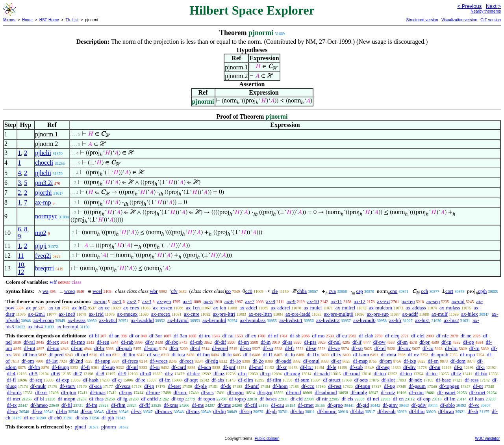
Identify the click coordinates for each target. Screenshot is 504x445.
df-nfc (443, 336)
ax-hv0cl (108, 320)
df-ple (201, 386)
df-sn (403, 342)
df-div (409, 367)
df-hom (280, 386)
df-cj (117, 380)
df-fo (290, 355)
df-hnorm (327, 411)
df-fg (122, 399)
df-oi (155, 367)
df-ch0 (55, 418)
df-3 (480, 367)
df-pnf (229, 367)
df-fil (67, 405)
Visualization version (459, 20)
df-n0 (146, 373)
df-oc (29, 418)
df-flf (144, 405)
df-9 (122, 373)
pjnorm (109, 427)
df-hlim (417, 411)
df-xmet (477, 392)
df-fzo (481, 373)
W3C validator (487, 438)
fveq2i (43, 256)
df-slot (388, 380)
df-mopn (67, 399)
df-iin (77, 348)
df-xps (125, 392)
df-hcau (446, 411)
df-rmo (78, 342)
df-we (334, 348)
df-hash (91, 380)
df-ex (251, 336)
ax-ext (384, 301)
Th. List (72, 20)
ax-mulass (450, 308)
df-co (428, 348)
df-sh (473, 411)
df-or (134, 336)
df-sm (87, 411)
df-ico (406, 373)
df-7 (78, 373)
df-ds (226, 386)
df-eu (342, 336)
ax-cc (104, 308)
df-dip (220, 411)
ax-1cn (193, 308)
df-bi (94, 336)
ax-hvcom (44, 320)
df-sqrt (191, 380)
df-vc (474, 405)
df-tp (446, 342)
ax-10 (313, 301)
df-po (245, 348)
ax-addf (410, 314)
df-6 (56, 373)
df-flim (118, 405)
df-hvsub (386, 411)
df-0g (389, 386)
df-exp (63, 380)
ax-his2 (451, 320)
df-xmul (352, 373)
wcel (97, 291)
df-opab (124, 348)
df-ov (413, 355)
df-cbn (297, 411)
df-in (266, 342)
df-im (165, 380)
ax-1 (117, 301)
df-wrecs (158, 361)
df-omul (311, 361)
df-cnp (424, 399)
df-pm (386, 361)
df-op (469, 342)
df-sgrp (265, 392)
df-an (114, 336)
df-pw (379, 342)
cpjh (482, 291)
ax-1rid (96, 314)
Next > (493, 6)
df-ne (466, 336)
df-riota (388, 355)
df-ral (29, 342)
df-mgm (235, 392)
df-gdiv (419, 405)
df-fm (92, 405)
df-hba (357, 411)
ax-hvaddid (142, 320)
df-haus (477, 399)
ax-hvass (77, 320)
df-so (268, 348)
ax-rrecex (161, 314)
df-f (247, 355)
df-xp (357, 348)
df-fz (456, 373)
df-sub (356, 367)
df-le (331, 367)
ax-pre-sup (378, 314)
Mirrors (9, 20)
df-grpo (335, 405)
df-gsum (417, 386)
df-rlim (274, 380)
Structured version (422, 20)
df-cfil (251, 405)
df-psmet (447, 392)
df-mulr (38, 386)
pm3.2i (44, 183)
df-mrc (181, 392)
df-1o (235, 361)
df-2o (258, 361)
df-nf (273, 336)
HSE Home (49, 20)
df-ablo (448, 405)
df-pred (56, 355)
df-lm (450, 399)
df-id (195, 348)
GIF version (491, 20)
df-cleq (392, 336)
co (228, 291)
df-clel (418, 336)
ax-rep (408, 301)
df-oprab (440, 355)
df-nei (373, 399)
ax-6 (229, 301)
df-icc (432, 373)
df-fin (34, 367)
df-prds (14, 392)
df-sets (361, 380)
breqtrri (44, 268)
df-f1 (268, 355)
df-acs (208, 392)
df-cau (277, 405)
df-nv (12, 411)
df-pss (310, 342)
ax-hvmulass (253, 320)
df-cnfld (150, 399)
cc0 (249, 291)
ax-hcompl (67, 327)
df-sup (108, 367)
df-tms (224, 405)
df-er (336, 361)
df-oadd (283, 361)
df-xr (282, 367)
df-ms (198, 405)
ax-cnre (192, 314)
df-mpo (467, 355)
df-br (99, 348)
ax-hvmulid (214, 320)
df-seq (36, 380)
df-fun (203, 355)
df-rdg (212, 361)
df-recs (187, 361)
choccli (44, 163)
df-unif (252, 386)
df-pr (424, 342)
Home (27, 20)
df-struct (332, 380)
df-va (37, 411)
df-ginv (390, 405)
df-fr (289, 348)
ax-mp (43, 202)
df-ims (193, 411)
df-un (243, 342)
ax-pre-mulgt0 (339, 314)
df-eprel (220, 348)
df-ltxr (307, 367)
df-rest (335, 386)
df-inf (132, 367)
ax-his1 (422, 320)
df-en (433, 361)
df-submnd (326, 392)
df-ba (61, 411)
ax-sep (433, 301)
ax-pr (31, 308)
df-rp (265, 373)
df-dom (458, 361)
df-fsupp (60, 367)
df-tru (205, 336)
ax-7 (250, 301)
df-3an (180, 336)
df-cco (308, 386)
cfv (174, 291)
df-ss (287, 342)
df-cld (296, 399)
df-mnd (293, 392)
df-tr (174, 348)
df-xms (171, 405)
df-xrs (42, 392)
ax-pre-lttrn (260, 314)
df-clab (366, 336)
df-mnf (256, 367)
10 (21, 265)
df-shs (82, 418)
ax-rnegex (127, 314)
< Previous (469, 6)
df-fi (85, 367)
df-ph (271, 411)
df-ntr (322, 399)
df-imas (98, 392)
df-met (14, 399)
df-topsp (237, 399)
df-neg (383, 367)
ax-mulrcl (346, 308)
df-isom (361, 355)
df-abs (218, 380)
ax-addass (416, 308)
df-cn (398, 399)
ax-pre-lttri (224, 314)
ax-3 (147, 301)
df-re (140, 380)
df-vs (136, 411)
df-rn (474, 348)
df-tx (12, 405)
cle (275, 291)
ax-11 (336, 301)
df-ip (149, 386)
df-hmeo (39, 405)
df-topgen (449, 386)
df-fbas (96, 399)
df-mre (153, 392)
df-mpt (151, 348)
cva (332, 291)
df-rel (380, 348)
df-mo (318, 336)
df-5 (33, 373)
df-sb (295, 336)
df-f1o (313, 355)
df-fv (336, 355)
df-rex (53, 342)
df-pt (478, 386)
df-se (311, 348)
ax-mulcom (381, 308)
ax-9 (291, 301)
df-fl (11, 380)
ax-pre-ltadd (298, 314)
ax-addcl (249, 308)
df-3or (156, 336)
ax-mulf (440, 314)
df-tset (174, 386)
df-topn (363, 386)
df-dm (451, 348)
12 (21, 272)
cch (424, 291)
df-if (357, 342)
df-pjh (108, 418)
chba (302, 291)
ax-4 (187, 301)
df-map (360, 361)
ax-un (54, 308)
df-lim (129, 355)
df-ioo (380, 373)
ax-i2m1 (37, 314)
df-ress (472, 380)
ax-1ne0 (67, 314)
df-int (29, 348)
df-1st (52, 361)
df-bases (268, 399)
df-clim (245, 380)
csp (359, 291)
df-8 (100, 373)
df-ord (82, 355)
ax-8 (271, 301)
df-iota (179, 355)
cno (394, 291)
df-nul (334, 342)
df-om (28, 361)
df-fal (228, 336)
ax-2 (132, 301)
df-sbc (172, 342)
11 (21, 256)
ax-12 (360, 301)
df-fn (226, 355)
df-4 (11, 373)
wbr (154, 291)
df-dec (193, 373)
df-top (178, 399)
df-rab (127, 342)
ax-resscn (162, 308)
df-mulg (359, 392)
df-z (169, 373)
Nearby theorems (486, 11)
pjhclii (43, 153)
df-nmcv (164, 411)
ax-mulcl (313, 308)
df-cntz (388, 392)
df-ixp (410, 361)
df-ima (30, 355)
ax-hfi (395, 320)
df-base (443, 380)
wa (45, 291)
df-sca (96, 386)
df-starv (67, 386)
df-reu (103, 342)
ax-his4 (35, 327)
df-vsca (123, 386)
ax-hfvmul (178, 320)
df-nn (435, 367)
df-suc (153, 355)
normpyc (46, 216)
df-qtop (69, 392)
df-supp (103, 361)
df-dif (220, 342)
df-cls (348, 399)
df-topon (207, 399)
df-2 (458, 367)
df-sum (302, 380)
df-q (243, 373)
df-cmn (416, 392)
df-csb (196, 342)
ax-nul (458, 301)
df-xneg (292, 373)
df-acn (205, 367)
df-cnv (404, 348)
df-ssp (246, 411)
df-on (106, 355)
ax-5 (208, 301)
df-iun (53, 348)
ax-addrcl (281, 308)
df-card (179, 367)
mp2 (41, 233)
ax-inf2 (80, 308)
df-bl (39, 399)
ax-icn (220, 308)
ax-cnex (131, 308)
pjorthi (44, 193)
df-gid (363, 405)
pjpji (41, 246)
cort (449, 291)
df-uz (219, 373)
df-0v (112, 411)
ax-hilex (470, 314)
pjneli (80, 427)
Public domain (267, 438)
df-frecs (130, 361)
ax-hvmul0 (364, 320)
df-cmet (306, 405)
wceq (69, 291)
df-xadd (322, 373)
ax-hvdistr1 (291, 320)
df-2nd (76, 361)
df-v (150, 342)
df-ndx (416, 380)
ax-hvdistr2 (328, 320)
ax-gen (164, 301)
